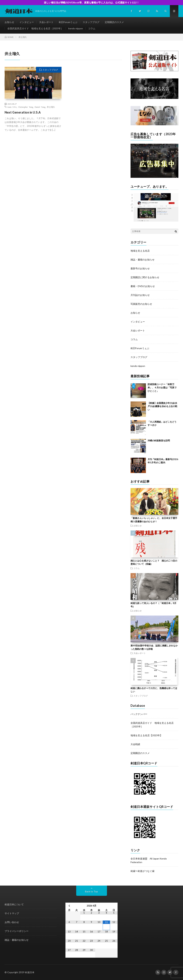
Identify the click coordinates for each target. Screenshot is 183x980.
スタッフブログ (91, 22)
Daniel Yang (40, 107)
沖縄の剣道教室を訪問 (159, 440)
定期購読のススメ (114, 22)
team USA (12, 107)
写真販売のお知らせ (141, 304)
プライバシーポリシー (17, 931)
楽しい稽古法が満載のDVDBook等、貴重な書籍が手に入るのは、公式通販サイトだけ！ (91, 2)
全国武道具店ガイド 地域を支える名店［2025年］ (35, 28)
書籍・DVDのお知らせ (143, 286)
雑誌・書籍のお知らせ (143, 260)
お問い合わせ (12, 922)
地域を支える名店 (140, 251)
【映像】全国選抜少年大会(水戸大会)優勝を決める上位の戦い (162, 406)
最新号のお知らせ (140, 268)
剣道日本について (14, 904)
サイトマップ (12, 913)
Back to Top (91, 891)
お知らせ (9, 22)
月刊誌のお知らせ (140, 295)
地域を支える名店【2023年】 (146, 735)
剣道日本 (30, 972)
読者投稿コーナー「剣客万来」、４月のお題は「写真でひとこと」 (162, 388)
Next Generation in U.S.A (23, 112)
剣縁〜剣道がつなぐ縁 (143, 871)
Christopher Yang (26, 107)
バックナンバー (139, 714)
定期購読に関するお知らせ (145, 277)
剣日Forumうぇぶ (68, 22)
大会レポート (46, 22)
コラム (92, 28)
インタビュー (27, 22)
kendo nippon (76, 28)
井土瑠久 (51, 107)
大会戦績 (135, 744)
